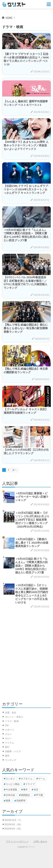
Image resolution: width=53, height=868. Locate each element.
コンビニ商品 (13, 784)
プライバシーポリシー (17, 842)
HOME (9, 18)
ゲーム (42, 779)
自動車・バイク (13, 751)
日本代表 (10, 795)
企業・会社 (11, 713)
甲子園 (39, 795)
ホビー (8, 738)
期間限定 (26, 795)
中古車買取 (12, 790)
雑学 (7, 756)
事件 (25, 790)
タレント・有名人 (14, 717)
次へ (15, 470)
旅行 (7, 747)
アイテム (10, 743)
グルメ (8, 734)
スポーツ (10, 730)
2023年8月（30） (13, 829)
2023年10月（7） (13, 820)
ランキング (11, 760)
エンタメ (10, 779)
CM (7, 725)
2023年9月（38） (13, 824)
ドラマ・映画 (12, 721)
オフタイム (27, 779)
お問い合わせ (40, 842)
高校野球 (21, 801)
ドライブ (30, 784)
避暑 (8, 801)
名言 (36, 790)
